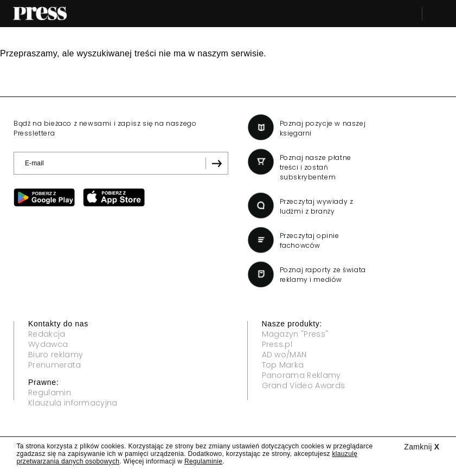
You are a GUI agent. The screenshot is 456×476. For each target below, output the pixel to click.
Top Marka (283, 365)
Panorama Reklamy (301, 375)
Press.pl (277, 344)
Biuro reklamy (56, 355)
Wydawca (48, 344)
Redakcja (47, 334)
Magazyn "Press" (295, 334)
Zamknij (422, 447)
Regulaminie (203, 461)
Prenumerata (55, 365)
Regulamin (50, 393)
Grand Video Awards (304, 385)
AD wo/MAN (284, 355)
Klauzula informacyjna (73, 403)
